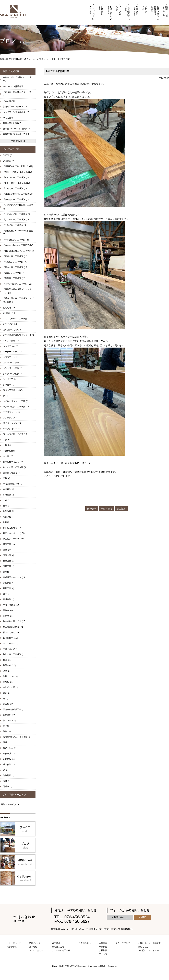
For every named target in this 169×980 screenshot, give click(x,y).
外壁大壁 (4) (9, 555)
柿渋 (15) (7, 660)
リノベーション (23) (12, 423)
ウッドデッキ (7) (11, 346)
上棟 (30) (7, 445)
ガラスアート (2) (11, 357)
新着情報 (13, 947)
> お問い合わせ (120, 917)
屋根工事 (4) (9, 588)
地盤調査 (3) (9, 517)
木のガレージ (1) (11, 643)
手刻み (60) (8, 610)
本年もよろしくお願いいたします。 (17, 79)
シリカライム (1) (11, 385)
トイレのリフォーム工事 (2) (16, 401)
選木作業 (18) (9, 765)
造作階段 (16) (9, 759)
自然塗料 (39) (9, 715)
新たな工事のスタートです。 (16, 107)
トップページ (15, 943)
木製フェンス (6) (11, 649)
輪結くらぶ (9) (10, 748)
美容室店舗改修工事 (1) (14, 709)
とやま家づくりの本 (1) (14, 330)
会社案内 (103, 943)
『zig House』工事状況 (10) (16, 183)
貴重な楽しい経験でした (14, 123)
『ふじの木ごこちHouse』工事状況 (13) (18, 207)
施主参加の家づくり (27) (14, 621)
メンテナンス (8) (11, 418)
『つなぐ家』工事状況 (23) (15, 188)
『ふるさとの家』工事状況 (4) (17, 214)
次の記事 (121, 509)
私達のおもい (35, 943)
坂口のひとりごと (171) (14, 533)
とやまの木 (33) (10, 324)
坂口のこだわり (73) (12, 528)
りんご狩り (8, 118)
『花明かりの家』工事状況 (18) (17, 284)
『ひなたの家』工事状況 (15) (16, 199)
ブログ (42, 59)
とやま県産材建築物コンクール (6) (19, 335)
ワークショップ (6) (12, 429)
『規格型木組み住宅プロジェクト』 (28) (17, 291)
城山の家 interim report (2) (16, 539)
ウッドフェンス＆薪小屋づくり (17, 112)
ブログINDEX (18, 141)
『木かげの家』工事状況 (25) (16, 240)
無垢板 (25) (8, 682)
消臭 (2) (7, 671)
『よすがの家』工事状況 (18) (16, 220)
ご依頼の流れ (84, 943)
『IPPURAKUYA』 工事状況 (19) (18, 166)
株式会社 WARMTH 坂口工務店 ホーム (18, 59)
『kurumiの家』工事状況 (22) (16, 177)
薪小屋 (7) (8, 726)
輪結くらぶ (143, 947)
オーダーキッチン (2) (13, 352)
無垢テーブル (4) (11, 676)
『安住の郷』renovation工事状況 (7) (18, 233)
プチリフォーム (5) (12, 412)
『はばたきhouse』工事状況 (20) (18, 194)
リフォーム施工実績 (61, 950)
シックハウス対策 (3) (13, 374)
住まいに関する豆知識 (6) (15, 467)
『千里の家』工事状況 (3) (15, 225)
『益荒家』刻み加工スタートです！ (17, 94)
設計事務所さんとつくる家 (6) (17, 737)
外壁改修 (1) (9, 561)
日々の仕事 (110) (11, 638)
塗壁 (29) (7, 550)
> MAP (142, 917)
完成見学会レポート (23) (14, 577)
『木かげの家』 (10, 101)
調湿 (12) (7, 742)
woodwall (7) (9, 161)
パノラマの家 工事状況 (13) (16, 407)
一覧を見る (106, 509)
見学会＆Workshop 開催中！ (17, 129)
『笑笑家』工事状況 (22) (14, 278)
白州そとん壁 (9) (11, 687)
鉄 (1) (6, 770)
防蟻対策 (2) (9, 775)
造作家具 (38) (9, 754)
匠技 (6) (7, 478)
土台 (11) (7, 500)
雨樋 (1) (7, 781)
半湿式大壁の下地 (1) (13, 484)
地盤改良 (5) (9, 511)
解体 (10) (7, 731)
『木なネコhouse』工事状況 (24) (18, 245)
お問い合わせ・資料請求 (149, 943)
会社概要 (103, 950)
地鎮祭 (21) (8, 522)
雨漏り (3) (8, 786)
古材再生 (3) (9, 489)
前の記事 (92, 509)
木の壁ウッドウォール (148, 950)
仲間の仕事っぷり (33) (13, 462)
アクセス (103, 954)
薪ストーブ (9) (10, 720)
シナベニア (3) (10, 379)
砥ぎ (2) (7, 693)
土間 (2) (7, 506)
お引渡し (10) (9, 313)
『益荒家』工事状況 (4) (14, 273)
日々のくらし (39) (11, 632)
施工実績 (56, 943)
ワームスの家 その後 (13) (15, 434)
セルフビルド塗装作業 (13, 86)
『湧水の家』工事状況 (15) (15, 267)
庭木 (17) (7, 594)
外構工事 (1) (9, 566)
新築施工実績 (58, 947)
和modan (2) (9, 495)
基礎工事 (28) (9, 544)
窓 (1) (6, 698)
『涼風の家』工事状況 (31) (15, 262)
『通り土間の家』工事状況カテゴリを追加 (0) (18, 300)
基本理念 (33, 947)
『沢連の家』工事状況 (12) (15, 256)
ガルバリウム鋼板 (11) (13, 363)
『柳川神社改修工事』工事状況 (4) (19, 251)
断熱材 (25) (8, 616)
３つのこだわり (36, 950)
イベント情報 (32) (11, 341)
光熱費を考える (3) (12, 473)
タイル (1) (8, 396)
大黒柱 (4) (8, 572)
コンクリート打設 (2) (13, 368)
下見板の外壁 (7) (11, 451)
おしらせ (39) (9, 308)
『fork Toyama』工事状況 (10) (17, 172)
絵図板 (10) (8, 704)
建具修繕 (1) (9, 599)
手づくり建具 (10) (11, 605)
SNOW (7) (8, 155)
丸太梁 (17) (8, 456)
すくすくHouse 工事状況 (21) (17, 319)
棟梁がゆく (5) (10, 665)
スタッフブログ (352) (13, 390)
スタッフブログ (123, 943)
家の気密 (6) (9, 583)
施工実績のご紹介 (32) (13, 627)
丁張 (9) (7, 440)
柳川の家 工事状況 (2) (14, 654)
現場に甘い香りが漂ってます (16, 134)
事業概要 (103, 947)
